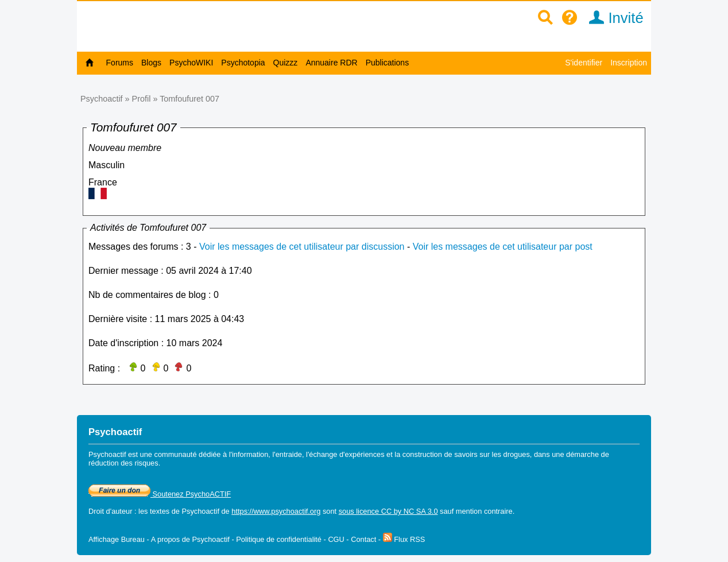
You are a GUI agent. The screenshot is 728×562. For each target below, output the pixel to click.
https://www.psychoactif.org (276, 511)
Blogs (151, 63)
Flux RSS (404, 539)
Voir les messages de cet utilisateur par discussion (302, 247)
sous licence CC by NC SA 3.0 (388, 511)
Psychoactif (102, 99)
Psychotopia (243, 63)
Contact (363, 539)
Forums (120, 63)
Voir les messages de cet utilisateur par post (503, 247)
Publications (388, 63)
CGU (336, 539)
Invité (612, 18)
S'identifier (584, 63)
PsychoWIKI (191, 63)
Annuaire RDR (331, 63)
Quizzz (286, 63)
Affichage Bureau (117, 539)
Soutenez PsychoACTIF (160, 494)
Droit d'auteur (110, 511)
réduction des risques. (124, 463)
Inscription (629, 63)
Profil (142, 99)
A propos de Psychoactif (190, 539)
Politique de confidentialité (279, 539)
